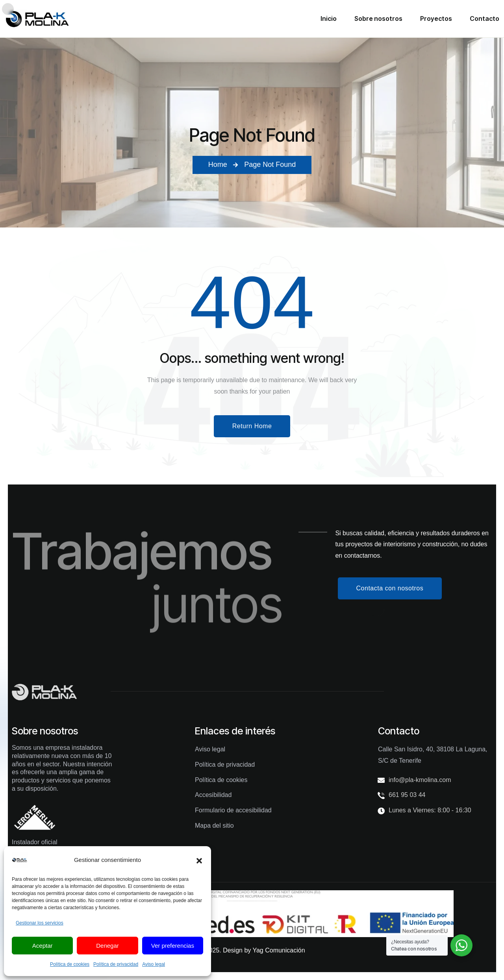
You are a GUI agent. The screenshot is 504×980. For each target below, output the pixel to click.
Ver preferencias (173, 946)
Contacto (485, 18)
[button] (199, 860)
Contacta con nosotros (390, 588)
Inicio (329, 18)
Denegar (107, 946)
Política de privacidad (116, 964)
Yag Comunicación (279, 950)
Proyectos (436, 18)
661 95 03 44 (407, 795)
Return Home (252, 426)
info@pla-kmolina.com (420, 780)
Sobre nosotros (378, 18)
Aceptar (43, 946)
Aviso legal (154, 964)
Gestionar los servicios (40, 923)
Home (218, 165)
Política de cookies (70, 964)
